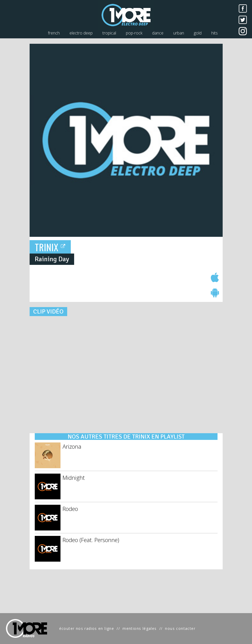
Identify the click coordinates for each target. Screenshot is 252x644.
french (54, 33)
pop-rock (134, 33)
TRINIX (50, 247)
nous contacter (180, 628)
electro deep (81, 33)
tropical (109, 33)
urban (179, 33)
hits (215, 33)
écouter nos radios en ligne (87, 628)
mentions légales (140, 628)
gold (198, 33)
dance (158, 33)
